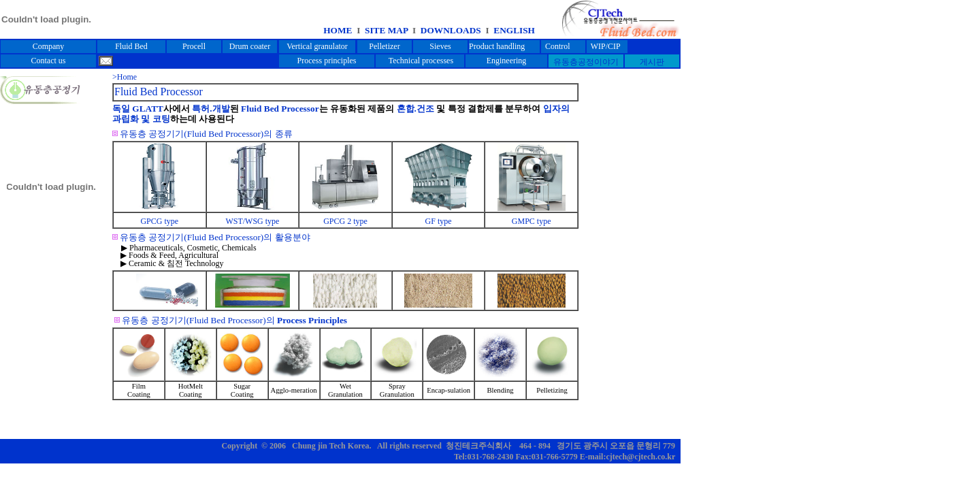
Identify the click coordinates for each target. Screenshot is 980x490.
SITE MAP (385, 30)
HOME (338, 30)
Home (127, 77)
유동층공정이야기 (586, 62)
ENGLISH (514, 30)
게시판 (652, 62)
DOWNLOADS (452, 30)
